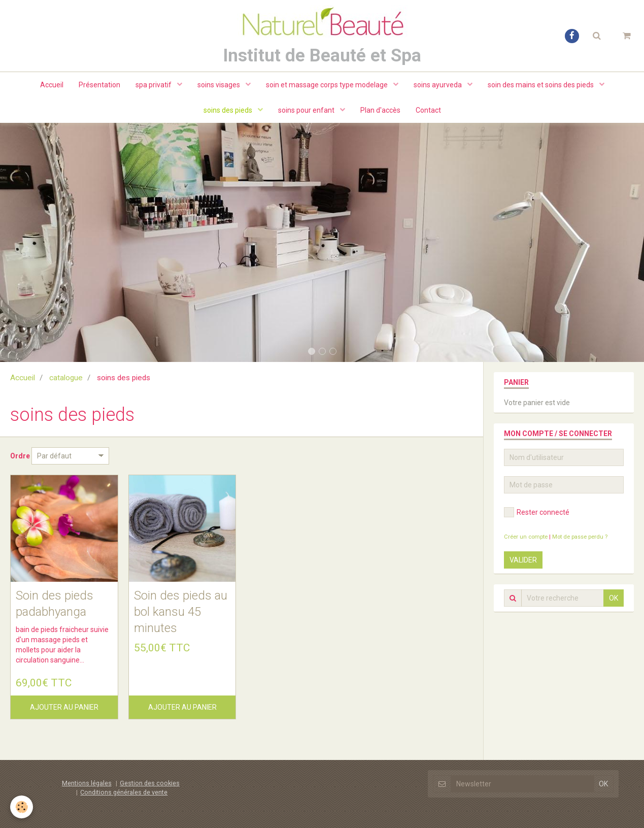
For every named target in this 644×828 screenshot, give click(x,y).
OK (614, 598)
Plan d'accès (380, 110)
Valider (523, 560)
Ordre (20, 456)
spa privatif (154, 85)
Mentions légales (87, 783)
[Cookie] (22, 807)
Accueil (52, 85)
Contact (428, 110)
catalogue (66, 378)
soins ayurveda (438, 85)
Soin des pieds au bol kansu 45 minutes (181, 611)
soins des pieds (229, 110)
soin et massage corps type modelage (328, 85)
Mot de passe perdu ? (580, 537)
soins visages (219, 85)
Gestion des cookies (150, 783)
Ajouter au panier (64, 707)
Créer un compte (526, 537)
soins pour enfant (307, 110)
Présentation (99, 85)
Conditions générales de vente (124, 792)
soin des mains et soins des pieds (541, 85)
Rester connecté (537, 512)
